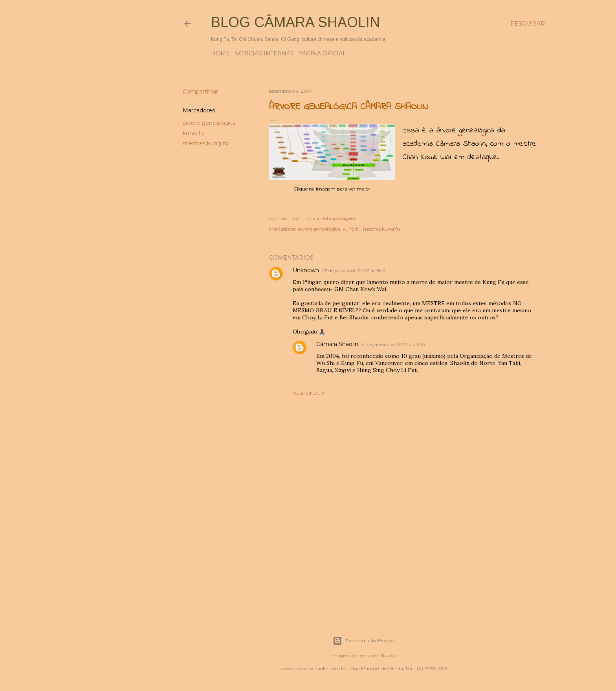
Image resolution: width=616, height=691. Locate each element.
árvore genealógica (209, 123)
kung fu (193, 133)
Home (220, 53)
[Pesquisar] (528, 24)
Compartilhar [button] (200, 92)
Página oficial (322, 53)
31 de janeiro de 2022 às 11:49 (393, 344)
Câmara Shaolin (337, 344)
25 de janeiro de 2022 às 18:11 (354, 270)
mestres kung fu (205, 143)
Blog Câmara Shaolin (295, 22)
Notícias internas (264, 53)
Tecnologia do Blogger (364, 641)
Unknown (306, 270)
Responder (308, 393)
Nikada (389, 655)
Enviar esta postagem (331, 218)
